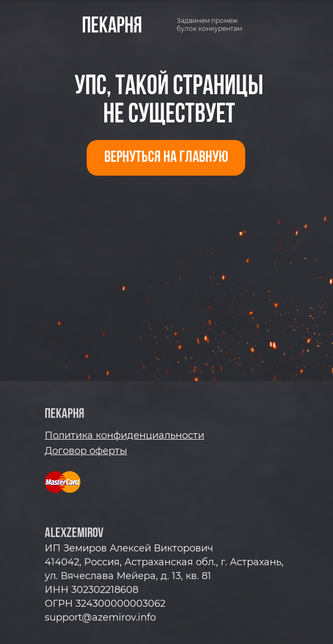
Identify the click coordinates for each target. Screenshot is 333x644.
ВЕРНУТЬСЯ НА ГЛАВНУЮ (166, 158)
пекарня (112, 27)
